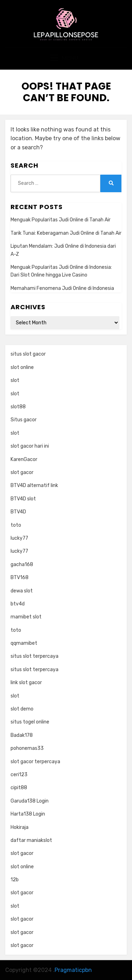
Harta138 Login (28, 814)
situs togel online (30, 722)
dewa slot (22, 591)
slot (15, 380)
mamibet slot (26, 617)
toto (16, 525)
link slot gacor (26, 683)
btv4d (18, 604)
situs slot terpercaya (34, 656)
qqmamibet (24, 643)
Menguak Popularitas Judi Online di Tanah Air (61, 220)
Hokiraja (20, 827)
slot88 (18, 407)
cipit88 (19, 788)
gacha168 (22, 564)
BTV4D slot (23, 499)
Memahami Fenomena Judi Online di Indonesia (62, 288)
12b (15, 880)
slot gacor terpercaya (35, 762)
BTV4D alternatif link (34, 485)
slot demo (22, 709)
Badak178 (22, 735)
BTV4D (18, 512)
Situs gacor (24, 420)
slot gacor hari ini (30, 446)
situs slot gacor (28, 354)
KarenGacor (24, 459)
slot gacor (22, 472)
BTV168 (20, 577)
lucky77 (19, 538)
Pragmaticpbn (73, 970)
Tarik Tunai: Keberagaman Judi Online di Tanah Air (66, 233)
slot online (22, 367)
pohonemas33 (27, 748)
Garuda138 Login (30, 801)
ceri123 (19, 775)
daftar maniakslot (31, 840)
